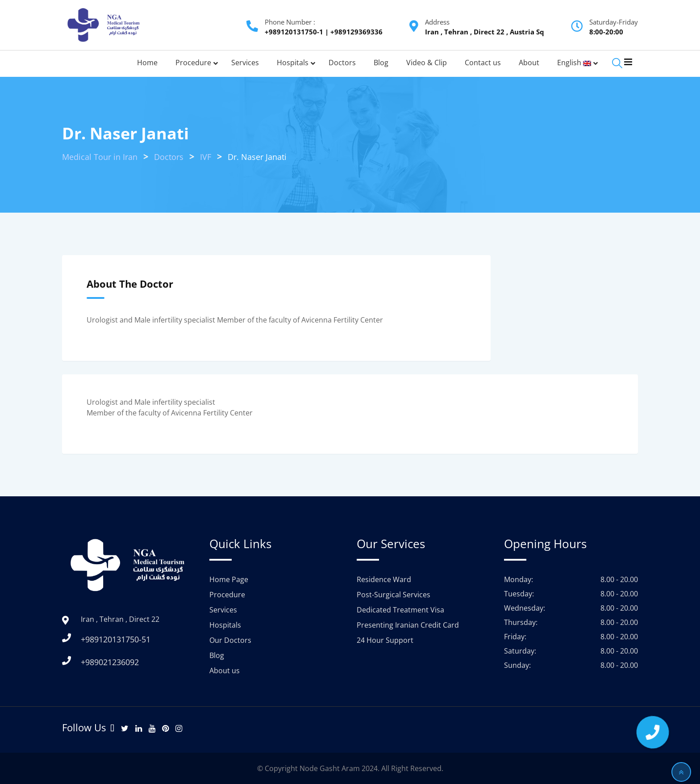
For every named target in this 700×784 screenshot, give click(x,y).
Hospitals (225, 625)
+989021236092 (110, 662)
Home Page (229, 579)
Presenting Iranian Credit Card (408, 625)
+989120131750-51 (116, 639)
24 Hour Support (385, 640)
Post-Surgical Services (394, 595)
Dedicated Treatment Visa (400, 610)
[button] (652, 732)
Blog (217, 655)
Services (223, 610)
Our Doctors (230, 640)
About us (225, 671)
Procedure (227, 595)
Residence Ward (384, 579)
